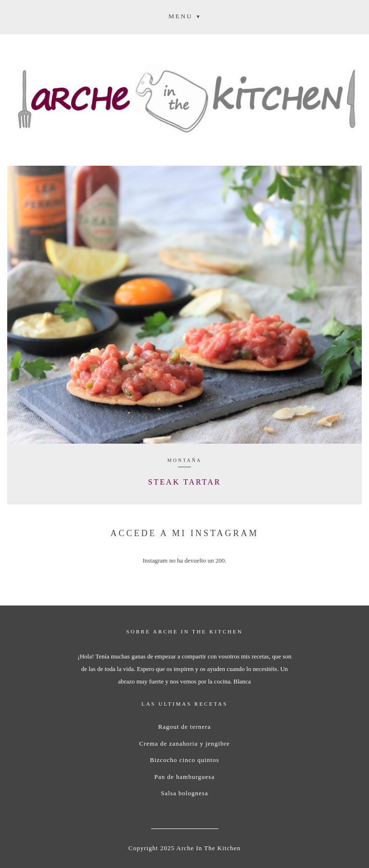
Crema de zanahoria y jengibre (184, 743)
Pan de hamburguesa (184, 777)
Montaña (184, 460)
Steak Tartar (185, 482)
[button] (184, 16)
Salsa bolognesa (184, 793)
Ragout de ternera (184, 727)
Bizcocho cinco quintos (184, 760)
